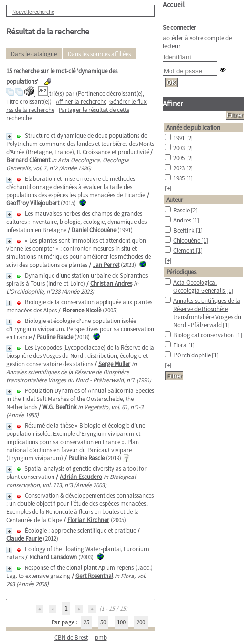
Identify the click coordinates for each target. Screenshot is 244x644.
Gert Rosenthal (94, 576)
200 (141, 622)
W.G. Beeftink (59, 407)
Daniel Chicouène (94, 230)
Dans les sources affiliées (99, 54)
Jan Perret (106, 265)
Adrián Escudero (81, 477)
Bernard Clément (28, 160)
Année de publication (193, 128)
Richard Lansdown (53, 557)
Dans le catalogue (34, 54)
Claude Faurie (24, 539)
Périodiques (181, 272)
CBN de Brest (71, 638)
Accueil (174, 5)
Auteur (175, 200)
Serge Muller (114, 364)
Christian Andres (111, 283)
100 (121, 622)
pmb (101, 638)
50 (103, 622)
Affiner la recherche (81, 102)
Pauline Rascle (55, 337)
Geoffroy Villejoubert (33, 203)
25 (86, 622)
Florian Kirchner (88, 520)
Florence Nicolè (82, 310)
